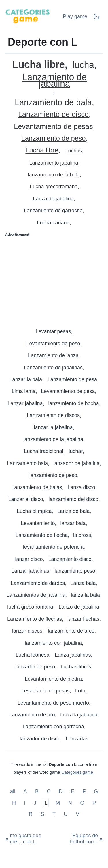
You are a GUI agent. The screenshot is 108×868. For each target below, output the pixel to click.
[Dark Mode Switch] (96, 18)
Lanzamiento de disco (53, 114)
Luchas (73, 151)
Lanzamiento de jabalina (54, 81)
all (13, 791)
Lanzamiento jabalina (54, 163)
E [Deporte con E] (73, 791)
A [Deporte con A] (25, 791)
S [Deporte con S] (42, 814)
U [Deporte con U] (66, 814)
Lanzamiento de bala (53, 103)
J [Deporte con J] (35, 803)
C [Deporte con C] (49, 791)
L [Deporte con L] (46, 803)
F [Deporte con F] (84, 791)
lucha (83, 65)
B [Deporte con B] (37, 791)
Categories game (77, 772)
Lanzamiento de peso (54, 138)
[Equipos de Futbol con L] (79, 839)
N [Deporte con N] (70, 803)
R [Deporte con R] (31, 814)
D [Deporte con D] (61, 791)
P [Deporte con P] (94, 803)
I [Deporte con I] (25, 803)
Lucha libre (39, 65)
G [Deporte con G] (96, 791)
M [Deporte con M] (58, 803)
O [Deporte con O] (82, 803)
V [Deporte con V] (77, 814)
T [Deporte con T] (54, 814)
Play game (75, 16)
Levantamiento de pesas (53, 127)
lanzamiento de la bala (54, 175)
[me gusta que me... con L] (30, 839)
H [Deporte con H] (14, 803)
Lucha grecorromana (54, 187)
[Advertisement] (54, 280)
